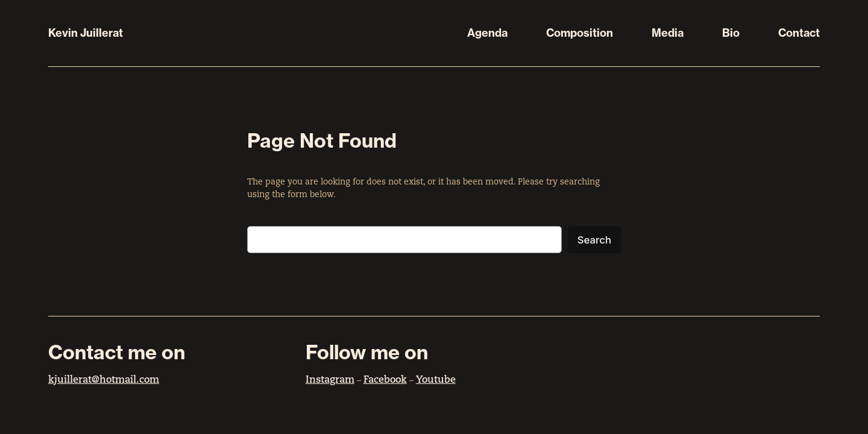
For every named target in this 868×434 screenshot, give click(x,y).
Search (594, 240)
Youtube (436, 380)
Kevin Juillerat (86, 33)
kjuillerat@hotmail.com (104, 380)
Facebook (385, 380)
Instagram (330, 380)
